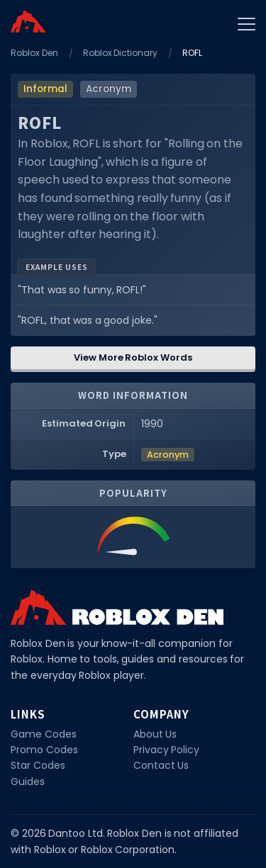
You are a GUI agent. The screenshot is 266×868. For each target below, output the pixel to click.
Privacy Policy (167, 750)
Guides (28, 782)
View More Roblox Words (133, 357)
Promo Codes (44, 750)
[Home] (28, 21)
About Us (155, 734)
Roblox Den (34, 53)
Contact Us (161, 765)
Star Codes (38, 765)
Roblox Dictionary (121, 53)
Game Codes (44, 734)
